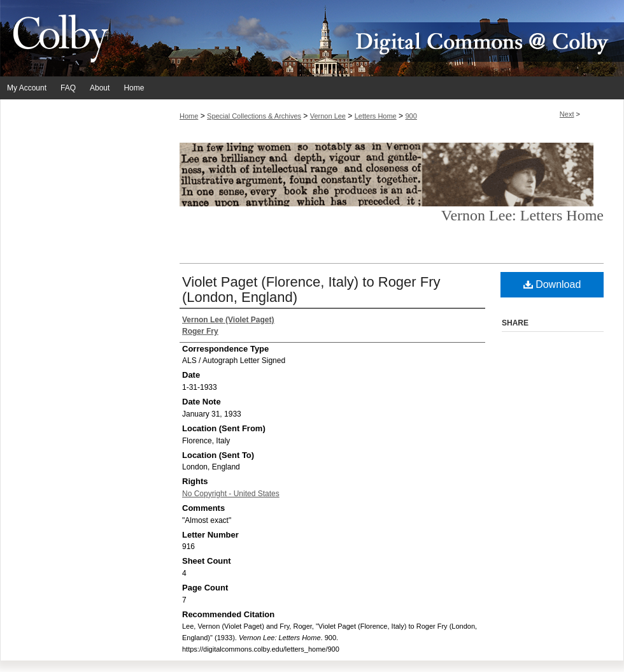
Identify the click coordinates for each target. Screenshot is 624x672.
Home (189, 116)
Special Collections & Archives (254, 116)
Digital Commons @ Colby (388, 38)
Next (567, 114)
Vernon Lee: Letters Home (522, 215)
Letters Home (376, 116)
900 (411, 116)
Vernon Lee (328, 116)
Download (552, 284)
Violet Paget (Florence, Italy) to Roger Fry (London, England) (311, 290)
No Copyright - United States (231, 494)
